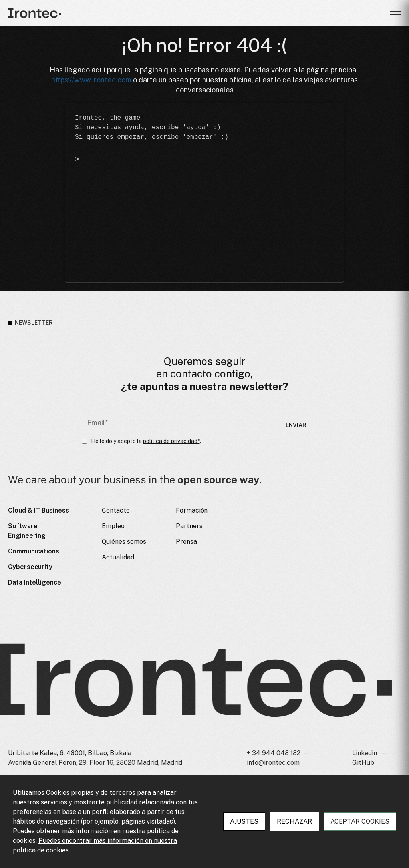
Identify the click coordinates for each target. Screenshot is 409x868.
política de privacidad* (171, 441)
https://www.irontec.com (91, 80)
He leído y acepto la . (146, 441)
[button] (395, 13)
